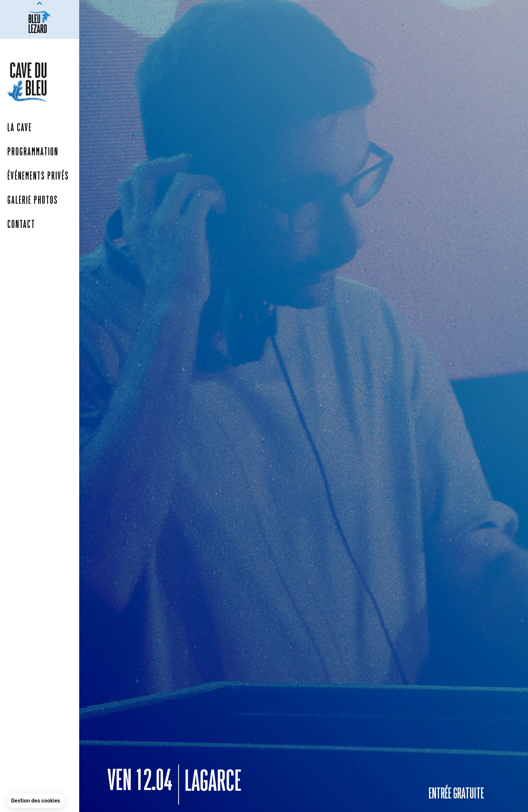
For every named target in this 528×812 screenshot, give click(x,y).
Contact (21, 225)
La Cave (20, 128)
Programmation (33, 152)
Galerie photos (33, 201)
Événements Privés (38, 177)
